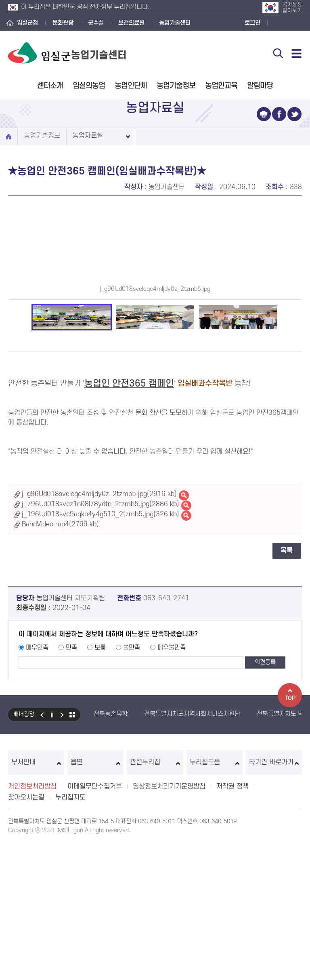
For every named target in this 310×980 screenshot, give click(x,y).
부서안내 (36, 895)
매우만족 (37, 780)
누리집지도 (70, 930)
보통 (100, 780)
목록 (287, 683)
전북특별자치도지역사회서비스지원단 (192, 847)
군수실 (96, 23)
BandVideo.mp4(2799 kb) (60, 657)
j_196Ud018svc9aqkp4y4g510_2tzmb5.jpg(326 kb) (101, 647)
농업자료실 (88, 136)
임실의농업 (89, 86)
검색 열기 (278, 53)
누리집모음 (215, 895)
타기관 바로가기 (274, 895)
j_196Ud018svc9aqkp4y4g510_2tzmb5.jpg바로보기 (186, 649)
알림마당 (260, 86)
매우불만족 (172, 780)
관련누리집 (155, 895)
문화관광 (63, 23)
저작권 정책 (232, 919)
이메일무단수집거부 (95, 919)
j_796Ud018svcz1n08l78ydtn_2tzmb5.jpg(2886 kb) (101, 637)
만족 (71, 780)
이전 (42, 848)
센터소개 (50, 86)
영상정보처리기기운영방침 (169, 919)
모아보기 (72, 848)
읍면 (95, 895)
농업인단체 (131, 86)
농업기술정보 (176, 86)
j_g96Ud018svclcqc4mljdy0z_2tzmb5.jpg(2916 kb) (99, 627)
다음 (62, 848)
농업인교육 (221, 86)
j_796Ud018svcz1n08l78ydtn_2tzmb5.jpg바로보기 (186, 638)
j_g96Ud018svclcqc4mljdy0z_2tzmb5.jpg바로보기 (184, 628)
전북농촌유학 (111, 847)
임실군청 (27, 23)
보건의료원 (131, 23)
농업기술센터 (175, 23)
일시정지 (52, 848)
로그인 (252, 23)
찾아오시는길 (26, 930)
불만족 (132, 780)
